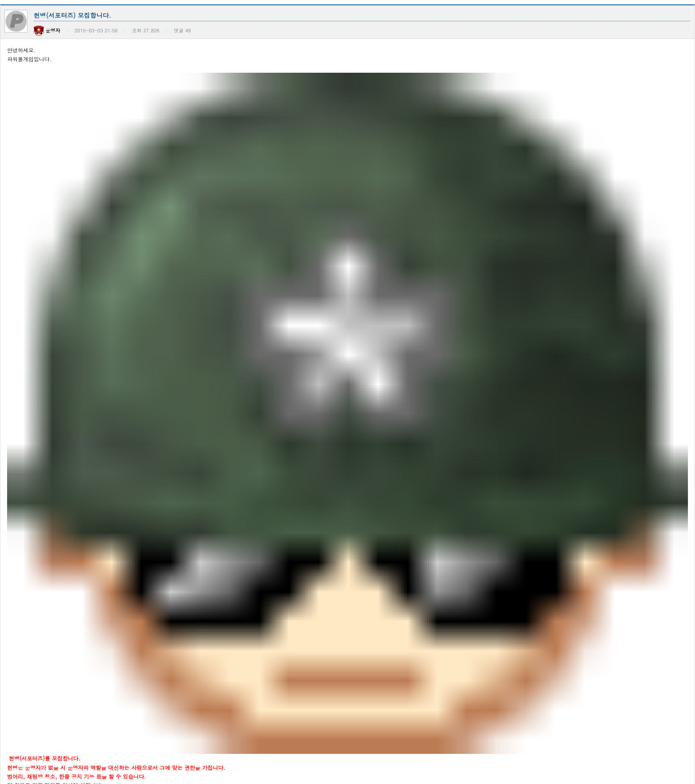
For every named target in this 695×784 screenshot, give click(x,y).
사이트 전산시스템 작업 (85, 415)
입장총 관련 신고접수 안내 (88, 504)
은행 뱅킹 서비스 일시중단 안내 (94, 309)
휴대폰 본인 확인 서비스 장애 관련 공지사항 (109, 362)
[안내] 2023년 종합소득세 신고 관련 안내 (107, 593)
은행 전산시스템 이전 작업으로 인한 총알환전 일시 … (121, 433)
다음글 (37, 233)
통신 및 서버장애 (77, 398)
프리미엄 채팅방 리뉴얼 (85, 575)
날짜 (653, 275)
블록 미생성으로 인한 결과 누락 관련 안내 (107, 451)
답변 (686, 233)
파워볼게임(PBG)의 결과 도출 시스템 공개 (107, 628)
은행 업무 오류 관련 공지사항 (92, 486)
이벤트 (100, 257)
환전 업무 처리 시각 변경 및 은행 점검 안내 (109, 344)
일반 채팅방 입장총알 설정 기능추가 (100, 557)
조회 (682, 275)
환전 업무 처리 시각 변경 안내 (93, 291)
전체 (20, 257)
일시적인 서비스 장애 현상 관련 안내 (101, 522)
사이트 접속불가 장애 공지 (88, 380)
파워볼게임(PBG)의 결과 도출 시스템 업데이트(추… (119, 610)
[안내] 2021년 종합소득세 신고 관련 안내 (107, 717)
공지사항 (60, 257)
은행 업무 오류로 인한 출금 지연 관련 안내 (108, 468)
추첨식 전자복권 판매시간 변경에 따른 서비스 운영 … (121, 699)
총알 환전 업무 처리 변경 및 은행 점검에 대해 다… (117, 327)
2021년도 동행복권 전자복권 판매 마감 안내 (109, 681)
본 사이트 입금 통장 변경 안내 (93, 539)
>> (383, 748)
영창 (140, 257)
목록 (666, 233)
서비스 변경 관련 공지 (83, 646)
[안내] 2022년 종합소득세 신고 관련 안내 (107, 664)
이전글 (12, 233)
